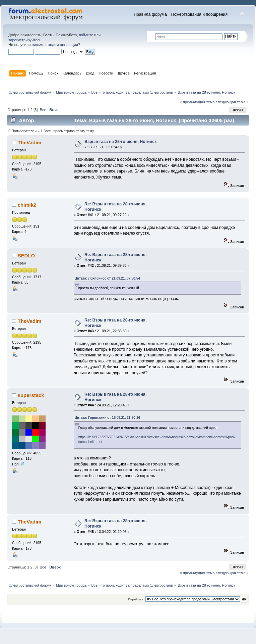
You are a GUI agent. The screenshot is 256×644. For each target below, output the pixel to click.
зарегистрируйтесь (25, 40)
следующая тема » (232, 102)
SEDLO (26, 256)
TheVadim (30, 142)
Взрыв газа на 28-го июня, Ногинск (121, 142)
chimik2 (27, 205)
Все (43, 110)
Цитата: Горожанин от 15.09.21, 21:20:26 (108, 418)
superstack (31, 395)
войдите (86, 35)
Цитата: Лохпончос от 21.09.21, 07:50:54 (107, 278)
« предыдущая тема (197, 102)
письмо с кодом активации (55, 45)
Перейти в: (136, 599)
